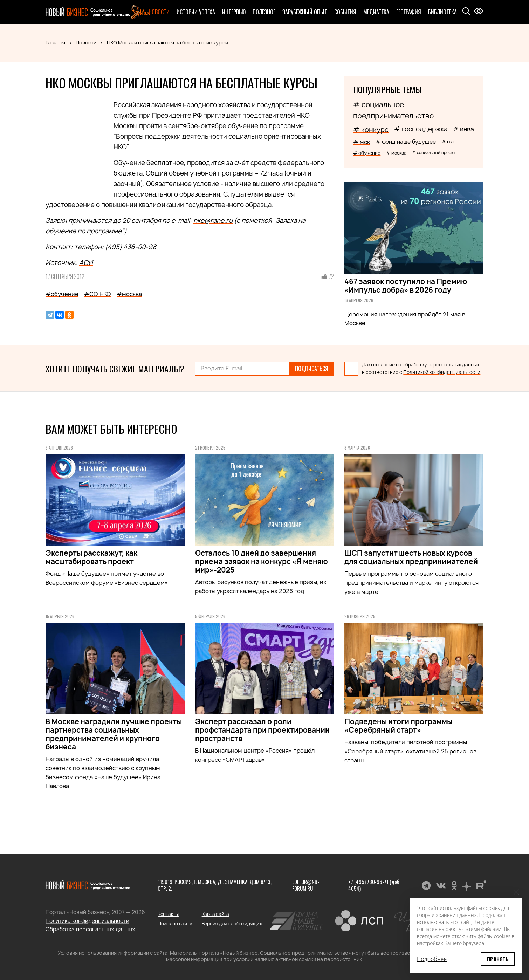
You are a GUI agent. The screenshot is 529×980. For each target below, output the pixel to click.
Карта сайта (215, 914)
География (409, 12)
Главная (55, 43)
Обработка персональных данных (90, 929)
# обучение (367, 153)
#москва (129, 294)
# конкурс (371, 130)
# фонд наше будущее (406, 142)
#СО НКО (98, 294)
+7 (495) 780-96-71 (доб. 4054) (374, 885)
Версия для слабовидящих (232, 924)
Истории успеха (196, 12)
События (345, 12)
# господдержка (421, 129)
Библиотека (442, 12)
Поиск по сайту (175, 924)
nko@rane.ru (213, 221)
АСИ (86, 263)
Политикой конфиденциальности (442, 372)
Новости (159, 12)
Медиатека (376, 12)
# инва (463, 129)
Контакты (168, 914)
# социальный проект (434, 153)
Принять (498, 959)
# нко (449, 141)
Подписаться (312, 369)
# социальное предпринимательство (393, 110)
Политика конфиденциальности (87, 921)
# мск (362, 142)
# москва (396, 153)
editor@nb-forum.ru (306, 885)
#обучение (62, 294)
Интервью (234, 12)
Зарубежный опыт (305, 12)
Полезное (264, 12)
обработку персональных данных (441, 365)
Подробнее (432, 959)
